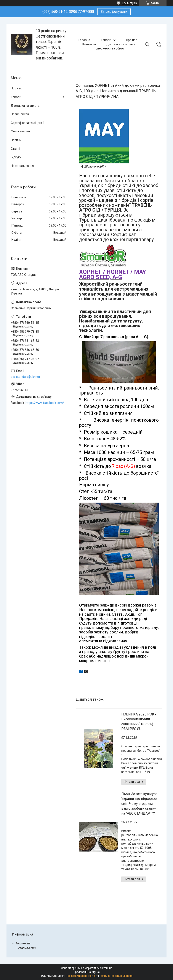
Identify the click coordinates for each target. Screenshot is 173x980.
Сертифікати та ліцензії (27, 123)
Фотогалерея (20, 131)
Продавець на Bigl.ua (87, 972)
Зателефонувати (114, 12)
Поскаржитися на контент (82, 976)
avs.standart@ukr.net (25, 377)
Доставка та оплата (121, 44)
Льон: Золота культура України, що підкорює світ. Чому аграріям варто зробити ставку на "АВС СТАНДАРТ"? (139, 804)
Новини (16, 140)
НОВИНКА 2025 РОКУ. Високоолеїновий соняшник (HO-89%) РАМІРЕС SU (139, 722)
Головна (84, 40)
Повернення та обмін (109, 48)
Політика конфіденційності (116, 976)
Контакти (89, 44)
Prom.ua (107, 968)
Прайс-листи (20, 114)
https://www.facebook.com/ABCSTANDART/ (46, 403)
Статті (15, 149)
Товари (106, 40)
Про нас (132, 40)
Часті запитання (22, 166)
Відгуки (16, 157)
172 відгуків (129, 3)
